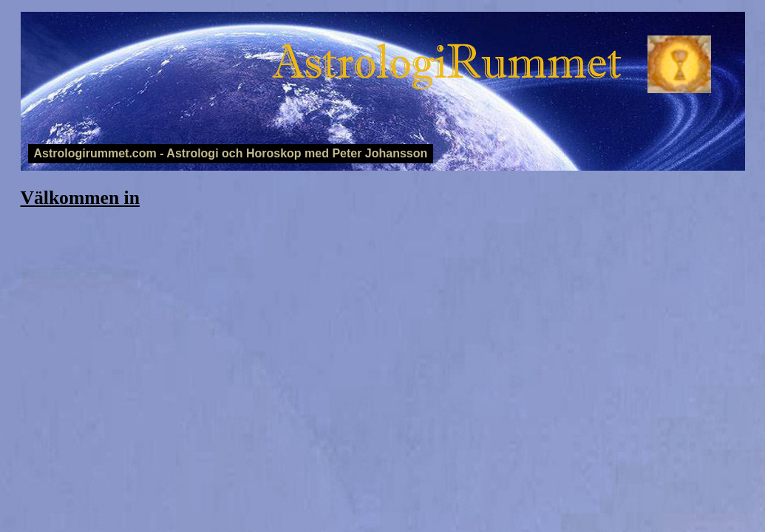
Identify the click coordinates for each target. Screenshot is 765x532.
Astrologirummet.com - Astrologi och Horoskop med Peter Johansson (231, 153)
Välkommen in (80, 198)
